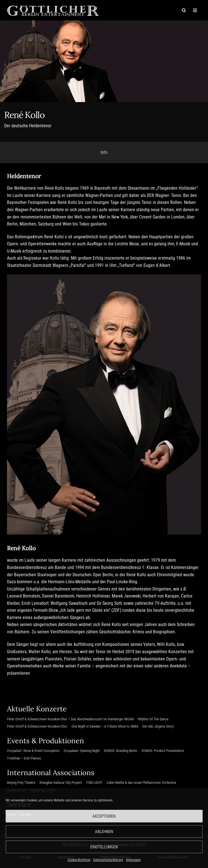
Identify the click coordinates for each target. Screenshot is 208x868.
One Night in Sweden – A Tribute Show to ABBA (105, 727)
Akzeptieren (104, 816)
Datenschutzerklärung (108, 860)
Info (104, 152)
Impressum (133, 860)
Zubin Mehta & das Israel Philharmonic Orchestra (141, 783)
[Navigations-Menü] (195, 10)
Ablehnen (104, 832)
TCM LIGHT (94, 783)
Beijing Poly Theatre (21, 783)
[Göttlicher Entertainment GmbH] (53, 10)
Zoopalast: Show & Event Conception (33, 751)
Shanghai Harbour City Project (61, 783)
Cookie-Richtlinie (79, 860)
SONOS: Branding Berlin (121, 751)
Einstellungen (104, 847)
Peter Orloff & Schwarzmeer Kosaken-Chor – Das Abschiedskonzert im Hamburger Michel (70, 719)
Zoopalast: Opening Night (82, 751)
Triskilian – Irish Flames (24, 759)
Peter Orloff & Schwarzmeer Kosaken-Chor (37, 727)
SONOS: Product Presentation (163, 751)
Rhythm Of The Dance (153, 719)
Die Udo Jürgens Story (158, 727)
